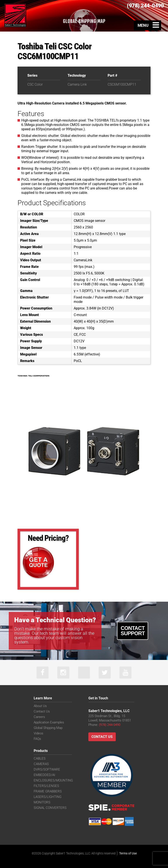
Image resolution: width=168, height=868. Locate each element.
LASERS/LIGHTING (48, 797)
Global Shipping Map (48, 728)
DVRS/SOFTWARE (47, 769)
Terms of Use (128, 853)
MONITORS (42, 802)
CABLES (40, 758)
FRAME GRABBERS (48, 791)
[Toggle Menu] (148, 25)
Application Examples (49, 722)
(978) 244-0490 (110, 725)
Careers (39, 717)
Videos (38, 733)
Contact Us (42, 711)
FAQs (37, 739)
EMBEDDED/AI (44, 775)
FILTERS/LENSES (46, 786)
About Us (40, 706)
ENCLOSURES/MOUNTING (53, 780)
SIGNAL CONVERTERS (50, 808)
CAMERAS (41, 764)
